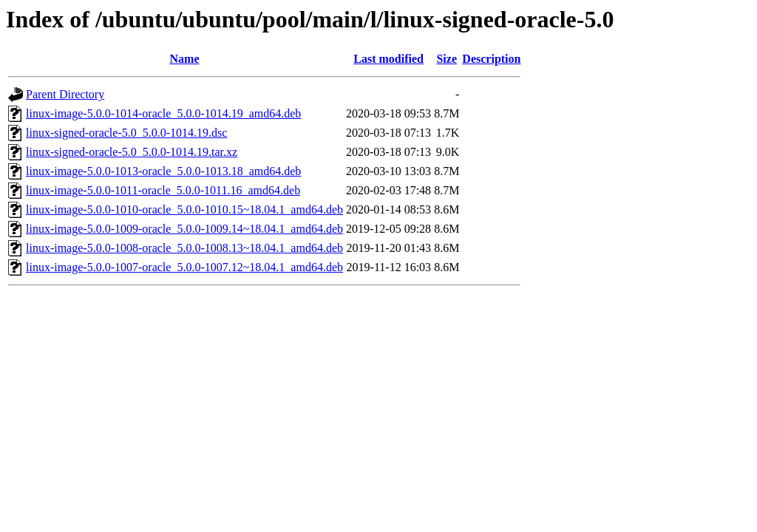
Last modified (388, 59)
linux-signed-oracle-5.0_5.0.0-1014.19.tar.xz (132, 152)
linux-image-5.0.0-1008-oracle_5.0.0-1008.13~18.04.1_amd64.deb (184, 248)
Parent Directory (65, 94)
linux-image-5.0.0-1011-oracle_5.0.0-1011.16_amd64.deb (163, 190)
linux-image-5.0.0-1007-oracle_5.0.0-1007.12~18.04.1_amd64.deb (184, 267)
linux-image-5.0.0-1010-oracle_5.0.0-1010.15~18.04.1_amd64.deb (184, 209)
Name (185, 59)
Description (491, 59)
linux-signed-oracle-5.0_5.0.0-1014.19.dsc (126, 133)
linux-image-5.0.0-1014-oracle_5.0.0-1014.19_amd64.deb (163, 113)
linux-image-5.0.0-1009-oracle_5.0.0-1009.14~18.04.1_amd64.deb (184, 229)
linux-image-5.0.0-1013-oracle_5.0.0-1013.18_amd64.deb (163, 171)
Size (447, 59)
